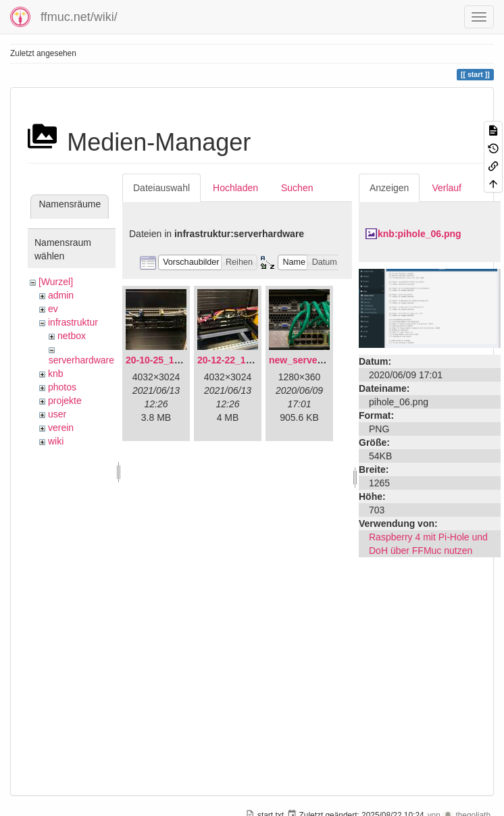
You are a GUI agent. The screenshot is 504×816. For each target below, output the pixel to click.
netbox (72, 336)
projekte (65, 401)
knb (56, 374)
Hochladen (235, 188)
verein (61, 428)
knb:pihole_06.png (420, 234)
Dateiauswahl (161, 188)
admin (61, 295)
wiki (56, 441)
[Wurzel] (56, 282)
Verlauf (447, 188)
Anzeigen (389, 188)
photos (62, 387)
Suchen (297, 188)
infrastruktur (73, 322)
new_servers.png (307, 360)
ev (53, 309)
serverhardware (81, 360)
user (57, 414)
